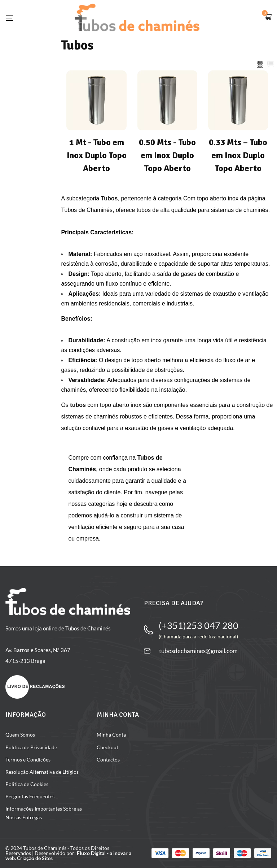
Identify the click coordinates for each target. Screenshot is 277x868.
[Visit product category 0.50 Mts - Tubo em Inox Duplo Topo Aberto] (167, 136)
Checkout (107, 747)
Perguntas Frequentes (30, 796)
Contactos (108, 759)
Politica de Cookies (27, 784)
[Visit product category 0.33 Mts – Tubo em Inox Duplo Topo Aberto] (238, 136)
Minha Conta (111, 735)
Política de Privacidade (31, 747)
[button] (268, 18)
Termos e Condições (28, 759)
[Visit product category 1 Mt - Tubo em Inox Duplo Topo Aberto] (96, 136)
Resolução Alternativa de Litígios (42, 772)
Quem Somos (20, 735)
